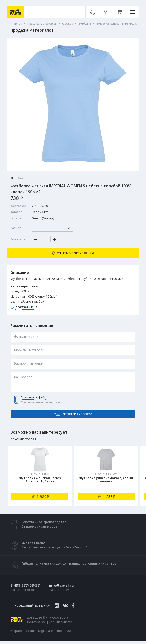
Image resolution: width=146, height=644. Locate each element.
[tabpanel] (40, 476)
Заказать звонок (22, 590)
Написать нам (59, 590)
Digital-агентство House (55, 631)
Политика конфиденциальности (50, 622)
